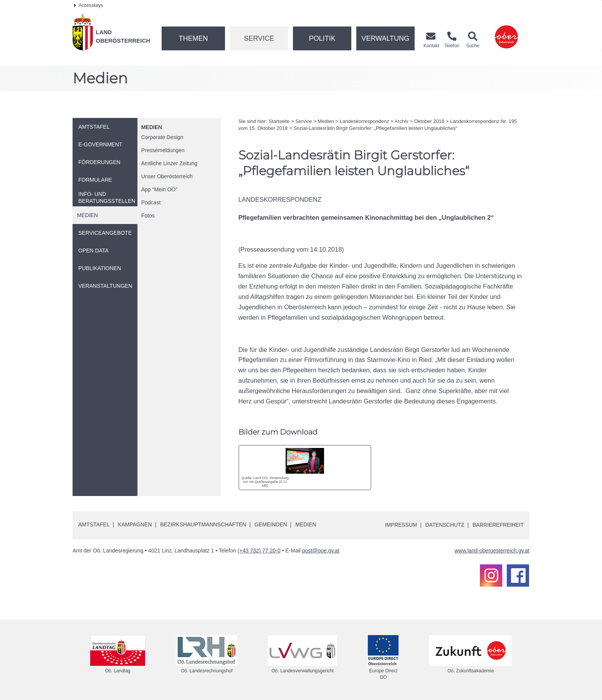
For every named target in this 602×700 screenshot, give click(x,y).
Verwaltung (385, 38)
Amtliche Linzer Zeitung (169, 163)
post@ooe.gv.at (321, 550)
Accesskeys (88, 5)
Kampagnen (135, 524)
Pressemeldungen (163, 150)
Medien (152, 127)
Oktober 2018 (429, 121)
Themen (193, 38)
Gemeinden (271, 524)
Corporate (162, 137)
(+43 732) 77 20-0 (259, 550)
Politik (322, 38)
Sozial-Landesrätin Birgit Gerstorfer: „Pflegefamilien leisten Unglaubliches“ (375, 128)
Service (259, 38)
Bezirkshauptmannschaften (203, 524)
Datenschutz (444, 525)
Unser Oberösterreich (167, 176)
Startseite (279, 121)
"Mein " (160, 189)
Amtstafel (94, 524)
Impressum (399, 525)
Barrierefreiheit (498, 525)
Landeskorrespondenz (365, 121)
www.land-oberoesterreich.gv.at (492, 550)
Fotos (148, 216)
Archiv (402, 121)
